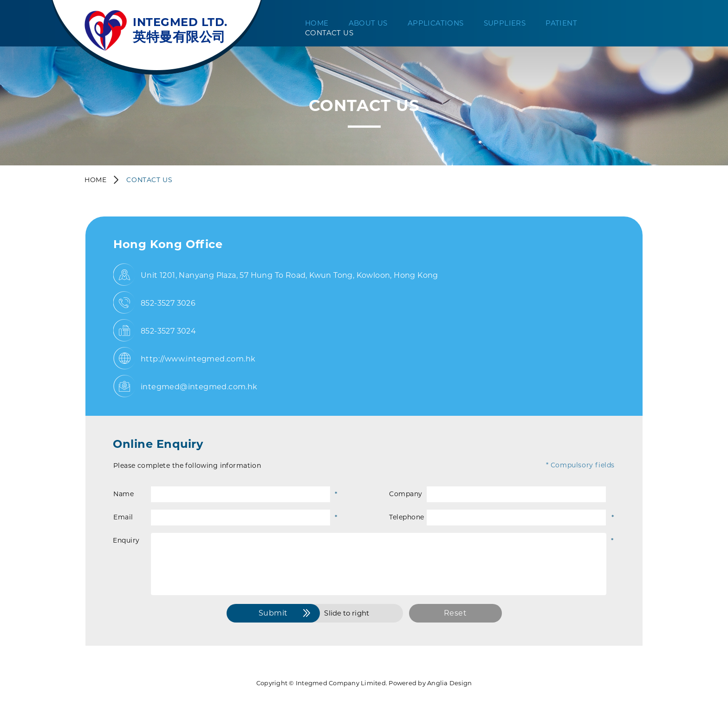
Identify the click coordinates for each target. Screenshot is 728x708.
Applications (436, 23)
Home (317, 23)
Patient (561, 23)
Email (123, 517)
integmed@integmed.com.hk (199, 387)
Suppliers (505, 23)
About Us (368, 23)
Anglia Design (449, 683)
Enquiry (126, 540)
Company (406, 494)
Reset (455, 613)
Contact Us (329, 33)
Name (123, 494)
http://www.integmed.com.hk (198, 359)
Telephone (407, 517)
